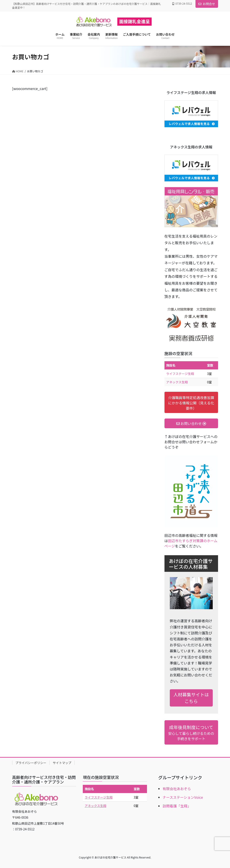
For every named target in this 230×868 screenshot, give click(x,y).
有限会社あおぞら (177, 789)
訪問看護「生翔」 (177, 806)
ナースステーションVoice (183, 797)
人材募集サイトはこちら (191, 698)
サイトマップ (62, 763)
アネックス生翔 (177, 382)
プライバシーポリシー (31, 763)
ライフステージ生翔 (180, 374)
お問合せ (207, 4)
